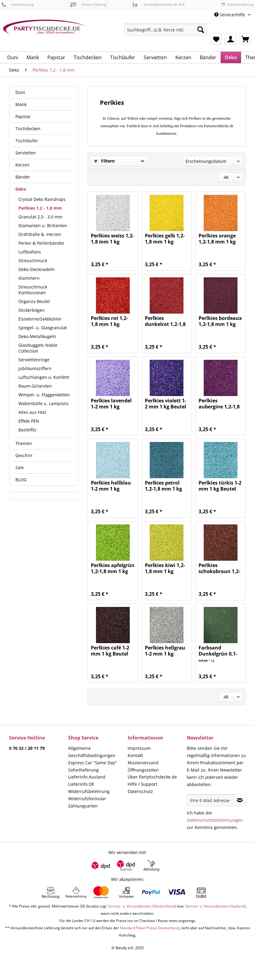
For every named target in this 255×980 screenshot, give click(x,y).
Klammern (29, 278)
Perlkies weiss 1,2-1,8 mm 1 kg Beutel (112, 239)
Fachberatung (17, 4)
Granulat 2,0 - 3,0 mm (40, 217)
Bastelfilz (27, 430)
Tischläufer (27, 141)
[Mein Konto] (231, 39)
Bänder (23, 177)
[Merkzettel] (216, 39)
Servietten (26, 153)
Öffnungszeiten (143, 770)
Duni (20, 92)
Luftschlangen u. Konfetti (44, 377)
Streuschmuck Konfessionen (33, 290)
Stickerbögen (32, 310)
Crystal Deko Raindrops (42, 199)
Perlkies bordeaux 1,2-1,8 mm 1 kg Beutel (220, 321)
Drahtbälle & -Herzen (40, 234)
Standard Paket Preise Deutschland (149, 928)
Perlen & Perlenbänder (41, 243)
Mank (21, 104)
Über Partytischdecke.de (152, 777)
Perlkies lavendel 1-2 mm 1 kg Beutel (111, 404)
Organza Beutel (34, 301)
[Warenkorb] (245, 39)
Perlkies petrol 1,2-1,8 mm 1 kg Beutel (163, 486)
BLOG (21, 480)
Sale (20, 467)
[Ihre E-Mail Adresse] (210, 800)
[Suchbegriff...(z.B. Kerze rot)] (166, 30)
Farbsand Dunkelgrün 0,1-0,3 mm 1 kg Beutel (218, 651)
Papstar (23, 116)
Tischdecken (28, 129)
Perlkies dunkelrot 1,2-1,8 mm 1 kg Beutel (165, 321)
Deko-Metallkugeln (37, 336)
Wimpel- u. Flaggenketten (44, 395)
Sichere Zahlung (88, 4)
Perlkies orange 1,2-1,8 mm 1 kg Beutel (217, 239)
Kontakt (135, 755)
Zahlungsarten (83, 806)
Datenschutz (140, 791)
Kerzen (22, 165)
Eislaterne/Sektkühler (40, 319)
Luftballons (30, 252)
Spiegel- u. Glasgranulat (43, 328)
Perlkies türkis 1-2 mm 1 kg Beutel (220, 486)
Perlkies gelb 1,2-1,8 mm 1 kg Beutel (165, 239)
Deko (21, 189)
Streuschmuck (33, 261)
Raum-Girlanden (35, 386)
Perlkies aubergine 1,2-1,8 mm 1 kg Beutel (219, 404)
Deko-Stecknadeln (37, 269)
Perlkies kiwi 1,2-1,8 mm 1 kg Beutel (165, 568)
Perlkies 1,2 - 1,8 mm (40, 208)
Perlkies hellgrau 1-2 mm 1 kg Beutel (165, 651)
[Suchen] (201, 30)
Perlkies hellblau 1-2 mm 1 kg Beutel (111, 486)
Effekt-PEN (29, 421)
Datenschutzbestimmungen (215, 820)
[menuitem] (166, 32)
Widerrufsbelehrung (89, 791)
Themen (24, 443)
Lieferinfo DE (81, 784)
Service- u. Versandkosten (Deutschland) (142, 906)
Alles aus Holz (32, 412)
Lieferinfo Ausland (87, 777)
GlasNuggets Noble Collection (38, 348)
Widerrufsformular (87, 799)
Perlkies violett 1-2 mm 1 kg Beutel (166, 404)
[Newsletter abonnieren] (240, 800)
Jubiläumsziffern (35, 368)
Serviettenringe (34, 360)
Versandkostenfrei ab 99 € (158, 4)
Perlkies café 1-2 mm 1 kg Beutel (110, 651)
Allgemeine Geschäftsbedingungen (92, 752)
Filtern (104, 161)
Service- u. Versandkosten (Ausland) (215, 906)
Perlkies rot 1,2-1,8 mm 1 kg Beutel (109, 321)
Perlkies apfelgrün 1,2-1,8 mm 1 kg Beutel (113, 568)
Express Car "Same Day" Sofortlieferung (92, 766)
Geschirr (24, 455)
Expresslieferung (237, 4)
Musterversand (143, 763)
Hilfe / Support (142, 784)
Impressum (139, 748)
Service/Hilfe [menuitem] (230, 15)
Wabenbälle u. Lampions (43, 403)
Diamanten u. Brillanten (43, 226)
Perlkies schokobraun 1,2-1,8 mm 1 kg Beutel (219, 568)
